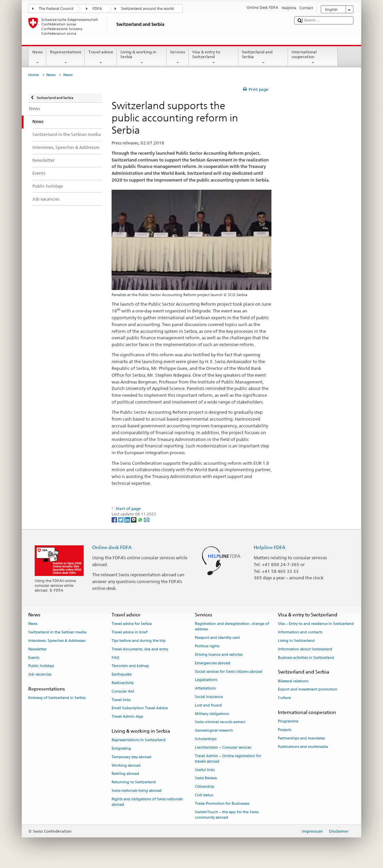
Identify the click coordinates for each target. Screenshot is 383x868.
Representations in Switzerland (139, 740)
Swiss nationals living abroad (137, 791)
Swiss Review (206, 778)
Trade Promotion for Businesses (222, 804)
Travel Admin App (127, 717)
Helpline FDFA (270, 547)
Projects (285, 730)
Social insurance (209, 697)
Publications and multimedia (303, 747)
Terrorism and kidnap (130, 666)
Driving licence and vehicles (219, 655)
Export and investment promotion (308, 690)
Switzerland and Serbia (263, 57)
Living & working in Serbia (142, 57)
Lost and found (208, 705)
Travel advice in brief (129, 632)
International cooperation (313, 57)
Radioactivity (123, 683)
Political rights (207, 646)
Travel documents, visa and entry (140, 649)
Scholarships (206, 739)
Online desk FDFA (112, 547)
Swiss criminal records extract (220, 722)
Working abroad (126, 765)
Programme (288, 722)
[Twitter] (121, 519)
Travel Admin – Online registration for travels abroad (228, 759)
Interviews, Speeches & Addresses (57, 641)
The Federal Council (56, 9)
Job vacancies (40, 675)
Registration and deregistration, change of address (232, 627)
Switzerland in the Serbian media (57, 632)
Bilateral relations (293, 681)
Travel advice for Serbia (132, 624)
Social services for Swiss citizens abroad (229, 672)
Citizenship (205, 787)
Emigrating (121, 748)
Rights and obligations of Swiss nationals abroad (147, 802)
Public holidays (41, 666)
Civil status (204, 795)
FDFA (97, 9)
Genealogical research (214, 731)
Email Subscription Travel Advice (140, 708)
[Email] (147, 519)
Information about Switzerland (305, 649)
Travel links (121, 700)
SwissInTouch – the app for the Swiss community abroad (227, 815)
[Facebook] (115, 519)
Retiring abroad (125, 774)
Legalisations (206, 680)
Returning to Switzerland (134, 782)
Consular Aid (123, 691)
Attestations (205, 689)
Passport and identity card (217, 638)
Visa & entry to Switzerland (214, 57)
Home (34, 75)
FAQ (115, 658)
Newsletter (37, 649)
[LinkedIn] (128, 519)
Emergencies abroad (213, 663)
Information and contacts (300, 632)
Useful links (205, 770)
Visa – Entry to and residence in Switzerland (316, 624)
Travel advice (101, 57)
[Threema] (134, 519)
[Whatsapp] (141, 519)
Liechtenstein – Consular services (223, 747)
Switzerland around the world (147, 9)
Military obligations (212, 714)
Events (34, 658)
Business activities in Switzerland (306, 658)
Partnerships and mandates (301, 738)
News (37, 57)
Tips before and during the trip (139, 641)
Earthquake (122, 675)
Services (178, 57)
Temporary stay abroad (131, 757)
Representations (65, 57)
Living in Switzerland (296, 641)
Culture (284, 698)
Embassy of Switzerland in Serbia (57, 698)
